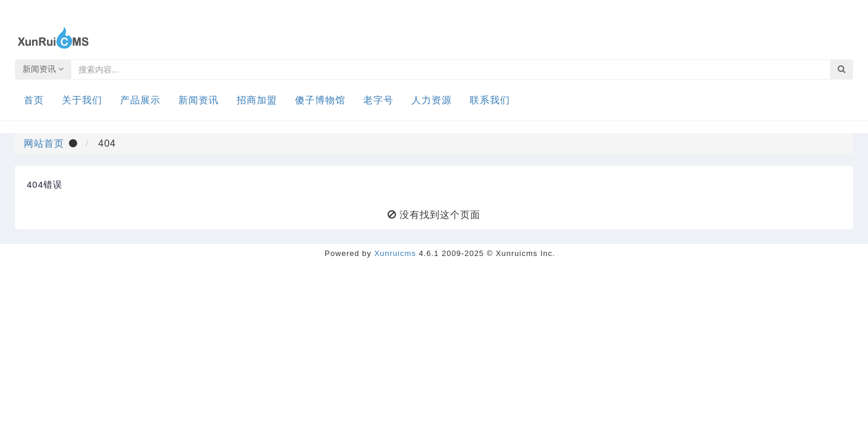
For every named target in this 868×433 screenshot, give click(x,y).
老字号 (378, 100)
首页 (34, 100)
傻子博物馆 (320, 100)
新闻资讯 (43, 69)
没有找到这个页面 (440, 214)
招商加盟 (257, 100)
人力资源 (432, 100)
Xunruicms (395, 253)
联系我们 (490, 100)
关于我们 (82, 100)
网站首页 (44, 143)
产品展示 (140, 100)
